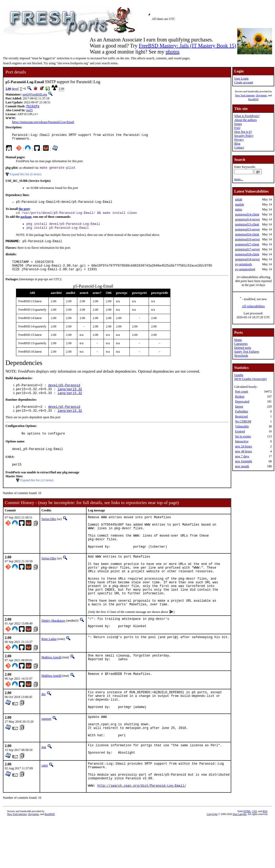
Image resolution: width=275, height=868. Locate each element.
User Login (241, 78)
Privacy (239, 140)
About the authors (245, 120)
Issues (238, 124)
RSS (265, 859)
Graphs (239, 375)
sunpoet (46, 755)
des (44, 727)
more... (239, 179)
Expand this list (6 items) (26, 177)
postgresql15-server (247, 229)
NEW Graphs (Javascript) (250, 379)
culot (45, 808)
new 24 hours (243, 446)
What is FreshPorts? (247, 116)
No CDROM (243, 421)
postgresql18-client (247, 254)
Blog (237, 144)
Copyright (212, 862)
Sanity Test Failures (247, 352)
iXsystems (261, 95)
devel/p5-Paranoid (64, 394)
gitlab (238, 199)
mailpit (239, 204)
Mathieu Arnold (51, 690)
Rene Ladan (49, 671)
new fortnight (243, 461)
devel (15, 89)
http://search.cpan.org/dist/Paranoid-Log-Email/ (142, 833)
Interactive (242, 441)
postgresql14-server (247, 219)
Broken (239, 396)
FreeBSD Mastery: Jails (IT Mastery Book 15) (187, 46)
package (26, 221)
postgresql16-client (247, 234)
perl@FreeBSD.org (35, 94)
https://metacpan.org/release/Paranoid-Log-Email (43, 123)
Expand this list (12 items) (37, 493)
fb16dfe (33, 107)
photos (172, 52)
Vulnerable (242, 426)
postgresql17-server (247, 249)
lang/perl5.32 (70, 398)
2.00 (8, 89)
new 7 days (242, 456)
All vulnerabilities (253, 306)
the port (24, 212)
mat (44, 788)
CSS (255, 859)
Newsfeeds (241, 356)
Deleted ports (242, 348)
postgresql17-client (247, 244)
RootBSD (253, 99)
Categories (241, 344)
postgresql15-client (247, 224)
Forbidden (241, 411)
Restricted (241, 416)
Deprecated (242, 401)
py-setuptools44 (245, 269)
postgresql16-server (247, 239)
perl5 (29, 111)
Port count (241, 391)
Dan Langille (240, 862)
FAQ (237, 128)
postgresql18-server (247, 259)
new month (242, 466)
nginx (238, 209)
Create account (244, 82)
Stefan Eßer (49, 532)
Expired (240, 431)
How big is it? (243, 132)
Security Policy (244, 136)
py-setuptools (243, 264)
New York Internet (245, 95)
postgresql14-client (247, 214)
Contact (239, 147)
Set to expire (243, 436)
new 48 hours (243, 451)
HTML (247, 859)
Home (238, 340)
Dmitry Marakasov (53, 652)
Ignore (239, 406)
